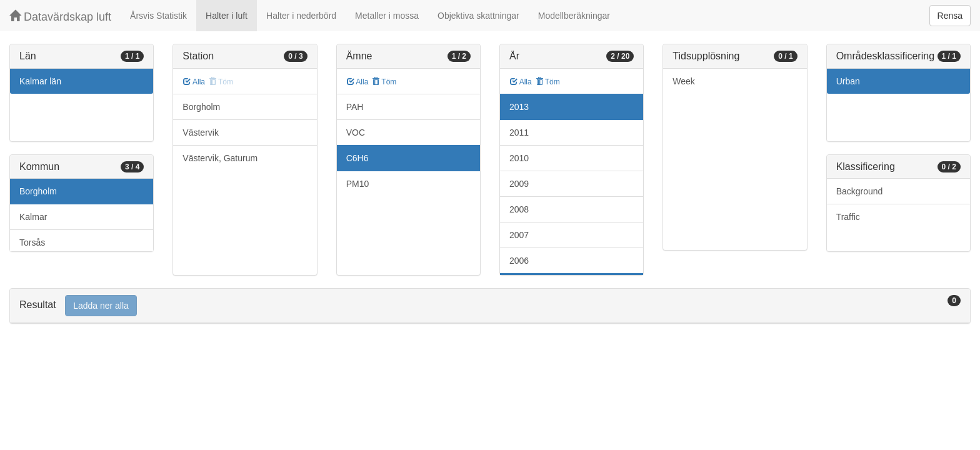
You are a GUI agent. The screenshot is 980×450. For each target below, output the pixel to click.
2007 (519, 235)
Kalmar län (40, 81)
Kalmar (33, 217)
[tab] (490, 306)
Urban (848, 81)
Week (684, 81)
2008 (519, 209)
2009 (519, 184)
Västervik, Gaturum (220, 158)
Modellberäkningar (574, 16)
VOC (356, 132)
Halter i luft (227, 16)
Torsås (32, 242)
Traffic (848, 217)
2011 (519, 132)
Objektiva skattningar (478, 16)
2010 (519, 158)
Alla (194, 82)
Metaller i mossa (387, 16)
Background (860, 191)
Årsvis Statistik (158, 16)
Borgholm (38, 191)
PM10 (358, 184)
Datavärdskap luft (60, 17)
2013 (519, 107)
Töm (384, 82)
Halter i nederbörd (301, 16)
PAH (355, 107)
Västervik (201, 132)
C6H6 (357, 158)
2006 (519, 261)
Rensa (950, 16)
